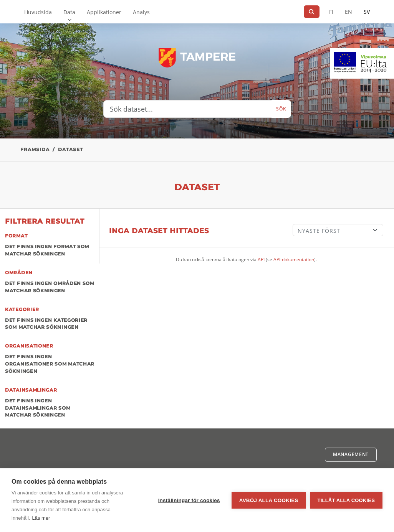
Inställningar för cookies (189, 500)
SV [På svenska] (367, 12)
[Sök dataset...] (188, 109)
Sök (281, 109)
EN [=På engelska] (348, 12)
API (261, 259)
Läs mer (41, 518)
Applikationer (104, 12)
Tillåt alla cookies (346, 500)
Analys (141, 12)
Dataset (70, 149)
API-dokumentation (294, 259)
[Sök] (312, 12)
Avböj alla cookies (269, 500)
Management (351, 454)
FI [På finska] (331, 12)
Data (69, 12)
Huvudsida (38, 12)
